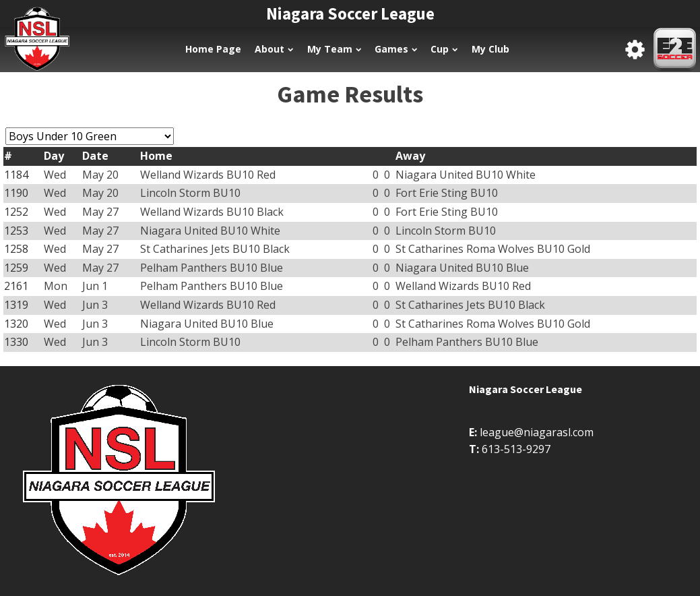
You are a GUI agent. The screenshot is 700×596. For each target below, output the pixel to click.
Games (396, 49)
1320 (16, 324)
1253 (16, 231)
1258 (16, 249)
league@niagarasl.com (537, 432)
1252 (16, 212)
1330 (16, 342)
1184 (16, 175)
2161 (16, 286)
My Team (334, 49)
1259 (16, 268)
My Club (490, 49)
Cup (444, 49)
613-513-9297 (516, 449)
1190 (16, 193)
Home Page (213, 49)
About (274, 49)
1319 (16, 305)
